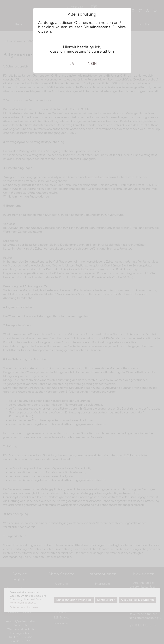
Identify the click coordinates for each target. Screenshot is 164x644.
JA (72, 64)
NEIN (92, 64)
